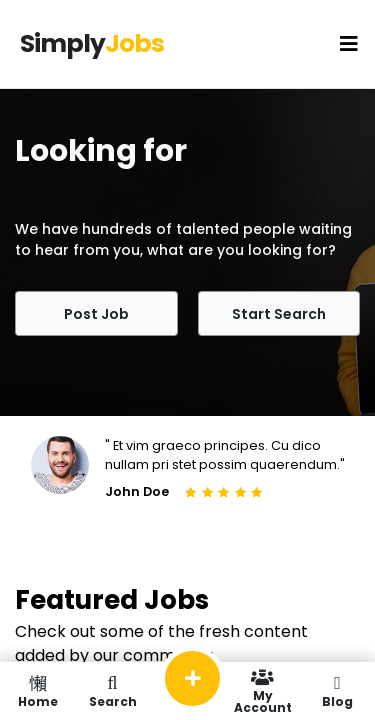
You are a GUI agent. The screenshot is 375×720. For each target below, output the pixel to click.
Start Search (279, 314)
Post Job (96, 314)
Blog (337, 691)
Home (37, 691)
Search (112, 691)
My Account (262, 691)
